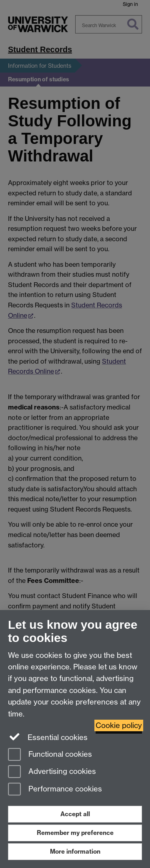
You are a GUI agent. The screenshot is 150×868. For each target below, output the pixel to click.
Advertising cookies (52, 772)
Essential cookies (48, 737)
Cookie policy (119, 725)
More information (75, 851)
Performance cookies (55, 790)
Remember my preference (75, 833)
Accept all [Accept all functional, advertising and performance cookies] (75, 814)
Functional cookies (50, 755)
